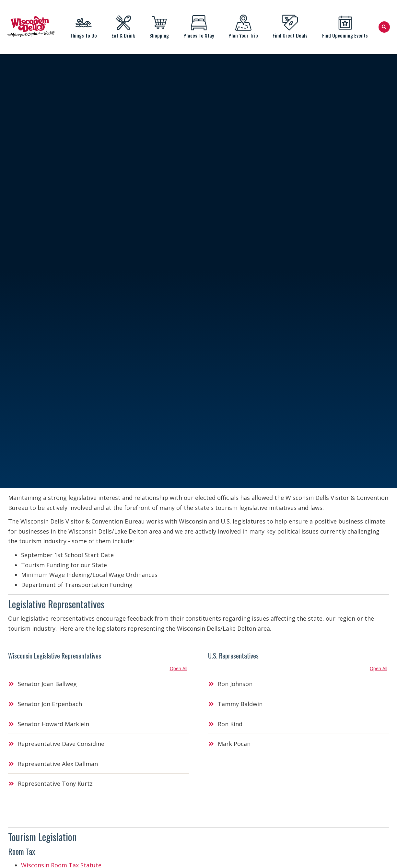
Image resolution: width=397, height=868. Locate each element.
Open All (179, 668)
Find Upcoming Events (345, 27)
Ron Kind (230, 724)
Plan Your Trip (243, 27)
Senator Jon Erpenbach (50, 704)
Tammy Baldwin (240, 704)
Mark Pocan (234, 744)
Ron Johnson (235, 684)
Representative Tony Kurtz (55, 783)
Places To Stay (199, 27)
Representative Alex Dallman (58, 764)
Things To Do (84, 27)
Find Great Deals (290, 27)
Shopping (159, 27)
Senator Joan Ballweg (47, 684)
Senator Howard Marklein (53, 724)
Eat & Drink (123, 27)
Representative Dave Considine (61, 744)
